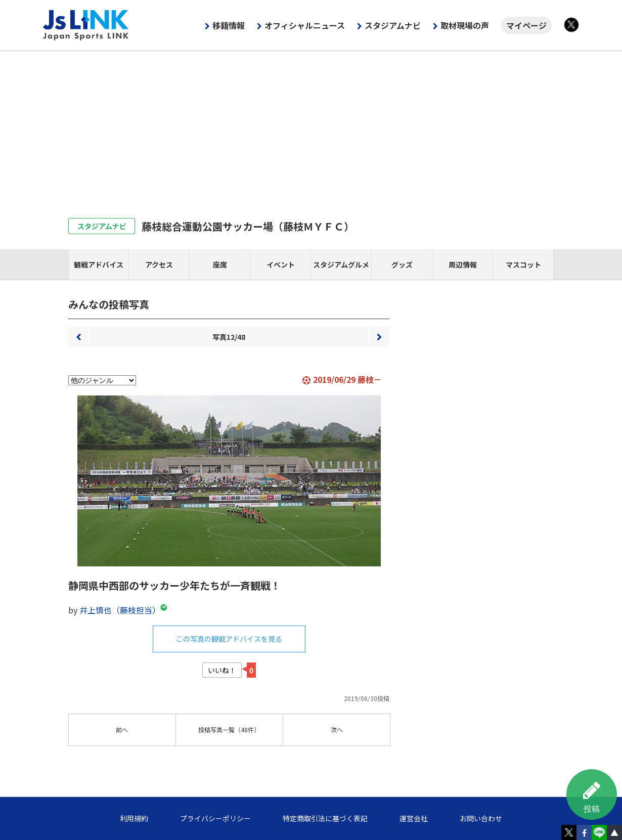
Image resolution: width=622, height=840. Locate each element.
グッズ (402, 264)
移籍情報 (229, 25)
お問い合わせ (481, 818)
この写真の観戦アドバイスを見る (229, 639)
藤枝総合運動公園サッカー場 (248, 226)
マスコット (523, 264)
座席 (220, 264)
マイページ (526, 25)
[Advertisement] (311, 127)
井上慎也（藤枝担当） (120, 610)
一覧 (229, 730)
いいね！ (222, 670)
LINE (599, 832)
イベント (281, 264)
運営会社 (414, 818)
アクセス (159, 264)
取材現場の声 (465, 25)
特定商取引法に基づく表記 (325, 818)
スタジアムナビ (393, 25)
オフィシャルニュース (305, 25)
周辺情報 (463, 264)
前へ (78, 337)
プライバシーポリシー (215, 818)
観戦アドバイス (99, 264)
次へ (379, 337)
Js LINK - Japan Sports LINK (86, 25)
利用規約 (134, 818)
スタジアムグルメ (341, 264)
